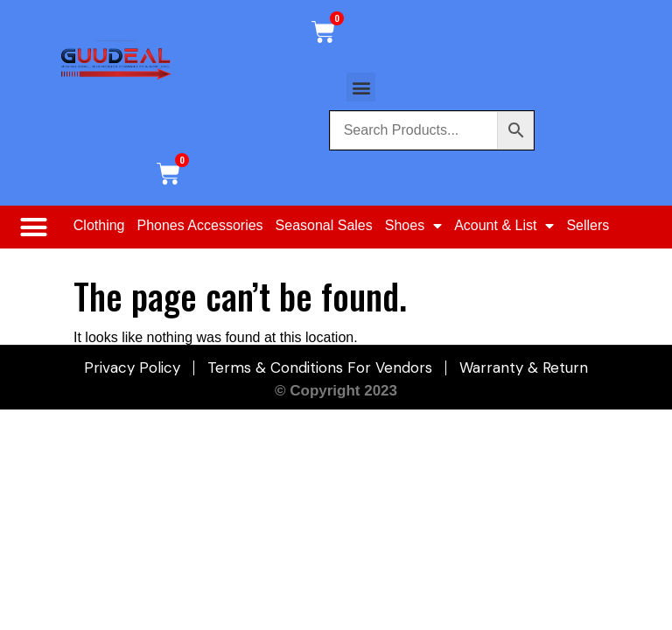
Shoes (413, 226)
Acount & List (504, 226)
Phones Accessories (200, 225)
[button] (361, 87)
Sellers (588, 225)
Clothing (99, 225)
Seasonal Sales (324, 225)
